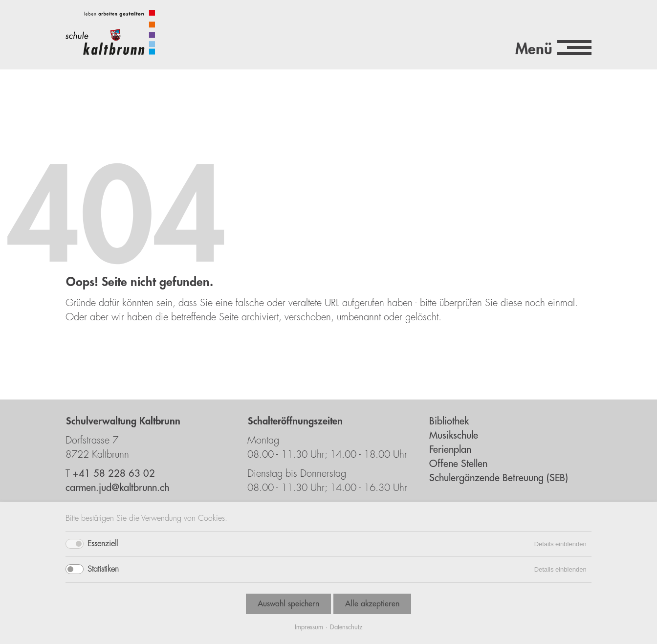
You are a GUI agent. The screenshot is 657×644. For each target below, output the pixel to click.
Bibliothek (449, 421)
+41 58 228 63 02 (114, 474)
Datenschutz (346, 627)
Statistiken (103, 569)
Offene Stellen (458, 464)
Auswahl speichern (288, 604)
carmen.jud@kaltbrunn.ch (117, 488)
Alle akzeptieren (372, 604)
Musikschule (454, 435)
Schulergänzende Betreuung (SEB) (499, 478)
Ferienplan (450, 450)
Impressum (309, 627)
